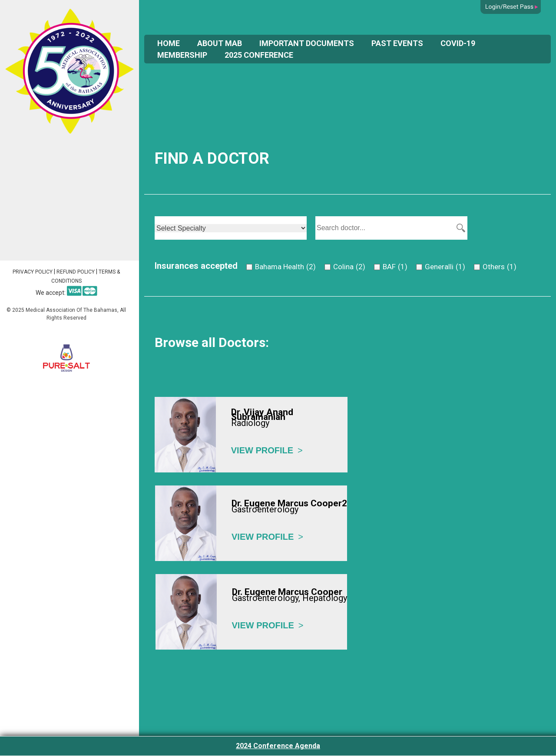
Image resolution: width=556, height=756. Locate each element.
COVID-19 (458, 43)
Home (169, 43)
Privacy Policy (33, 272)
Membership (182, 55)
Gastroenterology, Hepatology (290, 598)
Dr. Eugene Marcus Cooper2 (289, 503)
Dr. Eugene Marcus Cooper (287, 592)
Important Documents (307, 43)
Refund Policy (76, 272)
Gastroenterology (265, 509)
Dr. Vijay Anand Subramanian (262, 414)
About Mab (220, 43)
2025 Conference (259, 55)
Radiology (250, 423)
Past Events (397, 43)
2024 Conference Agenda (278, 746)
